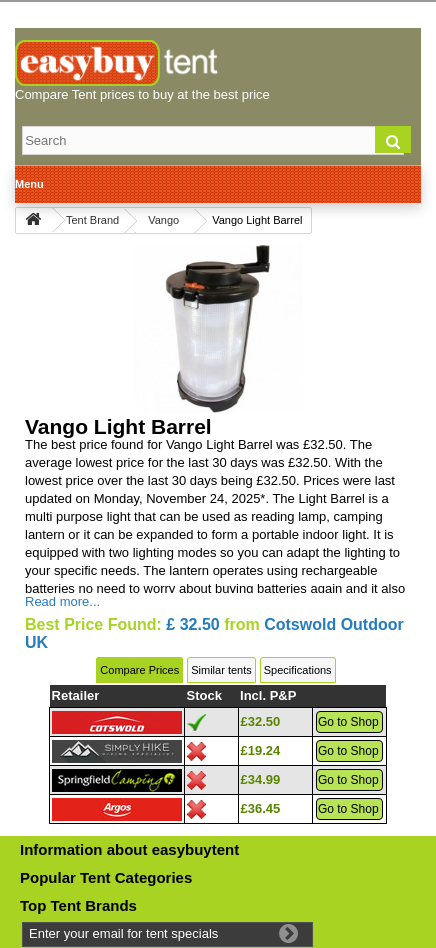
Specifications (298, 670)
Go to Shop (348, 722)
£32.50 (261, 721)
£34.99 (261, 779)
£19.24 (261, 750)
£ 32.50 (192, 624)
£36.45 (261, 808)
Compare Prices (139, 670)
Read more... (62, 601)
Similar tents (221, 670)
